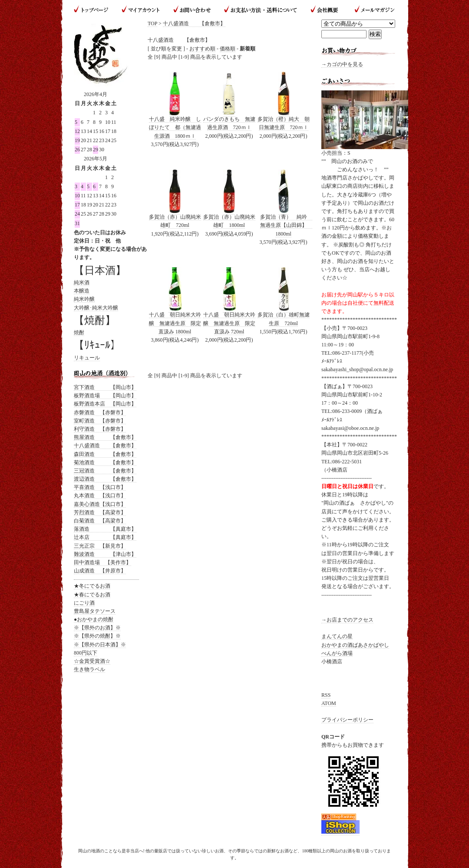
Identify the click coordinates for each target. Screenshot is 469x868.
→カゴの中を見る (342, 64)
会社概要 (325, 10)
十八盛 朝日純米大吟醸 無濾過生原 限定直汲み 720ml (229, 323)
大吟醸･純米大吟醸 (96, 308)
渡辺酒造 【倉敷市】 (105, 479)
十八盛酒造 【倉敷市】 (194, 23)
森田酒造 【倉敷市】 (105, 454)
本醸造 (82, 291)
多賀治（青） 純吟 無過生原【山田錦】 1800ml (286, 225)
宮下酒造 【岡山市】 (105, 387)
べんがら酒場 (337, 653)
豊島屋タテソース (95, 611)
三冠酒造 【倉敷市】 (105, 471)
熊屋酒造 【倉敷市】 (105, 437)
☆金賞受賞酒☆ (92, 661)
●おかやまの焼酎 (94, 619)
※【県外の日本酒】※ (100, 645)
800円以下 (86, 653)
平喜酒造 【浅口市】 (100, 487)
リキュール (87, 358)
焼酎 (79, 333)
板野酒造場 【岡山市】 (105, 396)
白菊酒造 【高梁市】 (100, 521)
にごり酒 (84, 603)
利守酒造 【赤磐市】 (100, 429)
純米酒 (82, 283)
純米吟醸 (84, 299)
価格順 (228, 49)
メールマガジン (371, 10)
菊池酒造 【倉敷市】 (105, 462)
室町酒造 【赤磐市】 (100, 421)
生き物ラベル (89, 669)
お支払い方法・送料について (260, 10)
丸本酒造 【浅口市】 (100, 496)
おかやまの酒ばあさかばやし (355, 645)
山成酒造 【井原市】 (100, 571)
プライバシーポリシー (347, 720)
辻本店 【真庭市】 (105, 537)
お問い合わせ (192, 10)
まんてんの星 (337, 636)
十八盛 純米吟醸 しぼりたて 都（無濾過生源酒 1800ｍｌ (175, 127)
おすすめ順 (202, 49)
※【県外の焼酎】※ (97, 636)
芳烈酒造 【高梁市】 (100, 512)
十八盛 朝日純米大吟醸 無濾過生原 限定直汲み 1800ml (175, 323)
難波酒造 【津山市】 (105, 554)
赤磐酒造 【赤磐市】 (100, 412)
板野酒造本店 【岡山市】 (105, 404)
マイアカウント (141, 10)
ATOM (329, 703)
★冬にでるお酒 (92, 586)
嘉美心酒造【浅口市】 (100, 504)
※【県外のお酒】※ (97, 628)
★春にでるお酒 (92, 595)
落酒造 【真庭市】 (105, 529)
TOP (152, 23)
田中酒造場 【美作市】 (102, 562)
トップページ (94, 10)
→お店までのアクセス (347, 620)
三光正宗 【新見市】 (100, 546)
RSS (326, 695)
